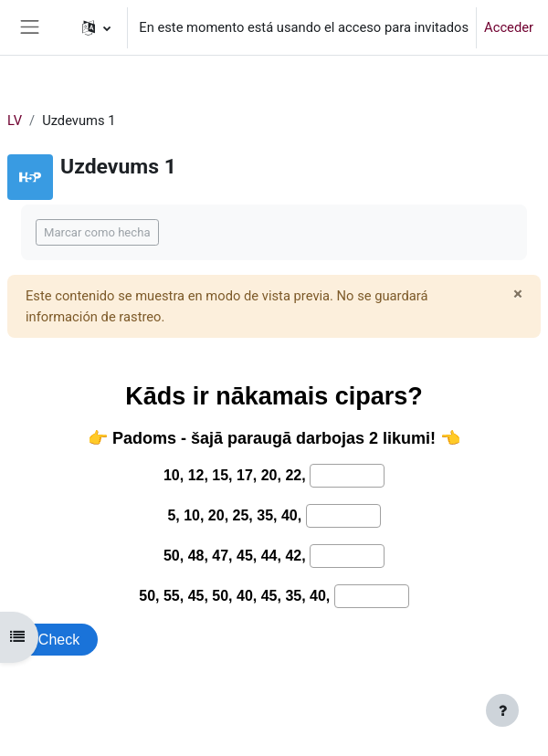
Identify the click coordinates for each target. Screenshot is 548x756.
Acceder (509, 27)
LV (15, 121)
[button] (96, 27)
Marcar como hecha (97, 232)
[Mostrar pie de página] (502, 710)
